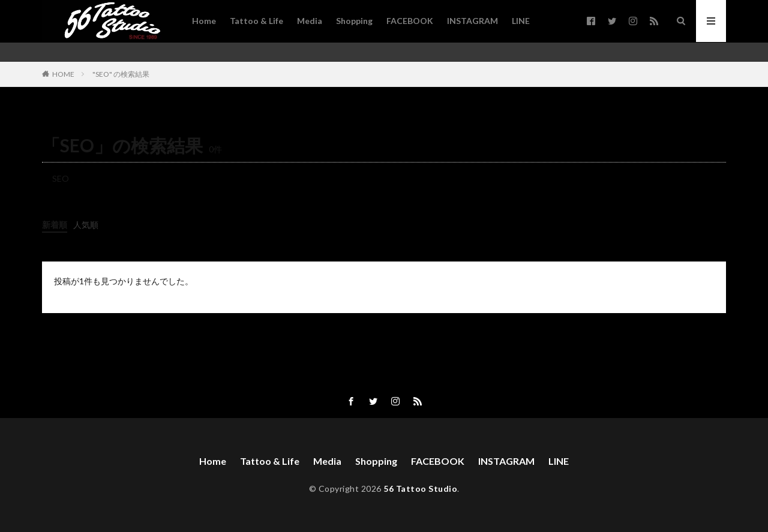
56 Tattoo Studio (420, 489)
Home (204, 21)
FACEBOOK (410, 21)
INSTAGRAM (472, 21)
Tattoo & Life (256, 21)
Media (310, 21)
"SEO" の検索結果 (121, 74)
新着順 (55, 225)
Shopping (354, 21)
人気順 (86, 225)
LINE (521, 21)
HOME (63, 74)
